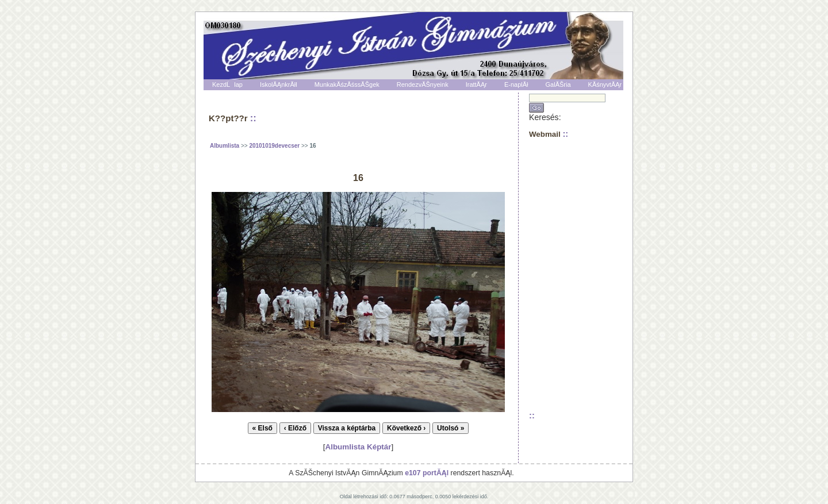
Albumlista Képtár (358, 447)
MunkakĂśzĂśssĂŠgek (347, 84)
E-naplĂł (516, 84)
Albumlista (225, 146)
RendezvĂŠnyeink (423, 84)
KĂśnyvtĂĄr (605, 84)
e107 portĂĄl (427, 473)
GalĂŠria (558, 84)
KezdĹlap (227, 84)
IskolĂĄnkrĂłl (279, 84)
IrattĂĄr (476, 84)
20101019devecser (274, 146)
